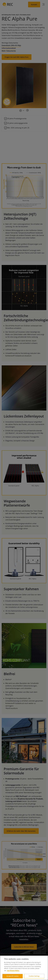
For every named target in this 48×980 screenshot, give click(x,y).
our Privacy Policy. (13, 970)
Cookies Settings (34, 976)
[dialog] (24, 968)
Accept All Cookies (13, 976)
